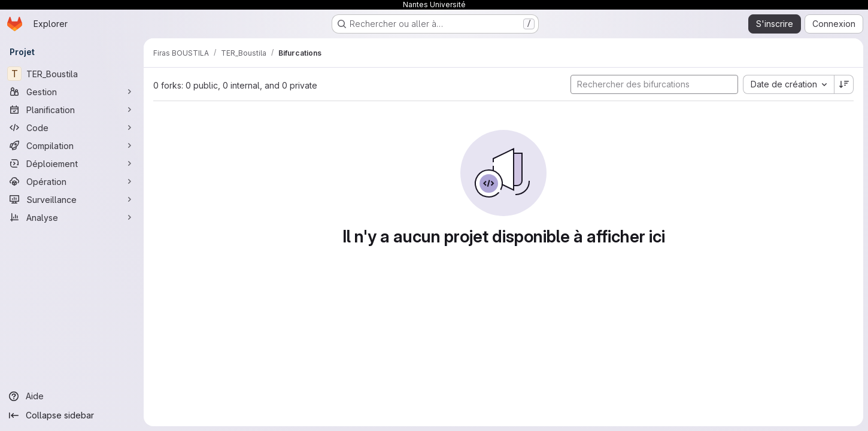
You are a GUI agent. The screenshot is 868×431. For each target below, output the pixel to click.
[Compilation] (72, 145)
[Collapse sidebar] (72, 415)
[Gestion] (72, 92)
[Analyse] (72, 217)
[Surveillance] (72, 199)
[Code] (72, 128)
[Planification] (72, 110)
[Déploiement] (72, 163)
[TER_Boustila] (72, 74)
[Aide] (72, 396)
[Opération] (72, 181)
